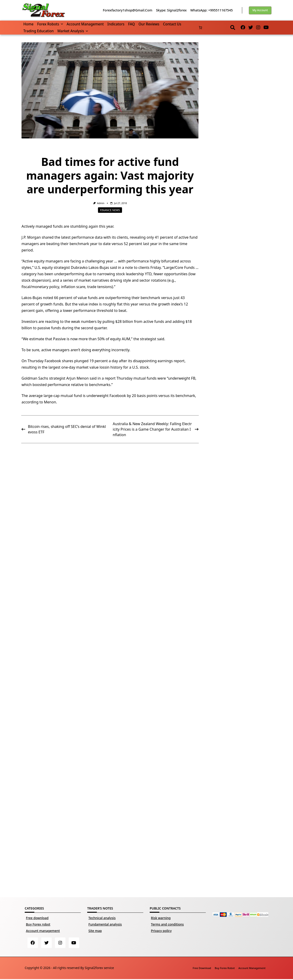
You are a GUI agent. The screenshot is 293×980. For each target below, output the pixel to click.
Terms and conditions (167, 924)
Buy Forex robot (38, 924)
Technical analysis (102, 918)
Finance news (110, 210)
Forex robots (50, 24)
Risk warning (161, 918)
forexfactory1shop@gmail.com (128, 10)
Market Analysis (73, 31)
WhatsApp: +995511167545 (211, 10)
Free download (37, 918)
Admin (101, 203)
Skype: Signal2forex (171, 10)
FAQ (131, 24)
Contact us (172, 24)
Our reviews (149, 24)
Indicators (116, 24)
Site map (95, 931)
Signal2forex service (99, 969)
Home (28, 24)
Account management (85, 24)
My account (260, 10)
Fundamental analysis (105, 924)
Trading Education (39, 31)
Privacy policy (161, 931)
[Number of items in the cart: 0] (200, 28)
